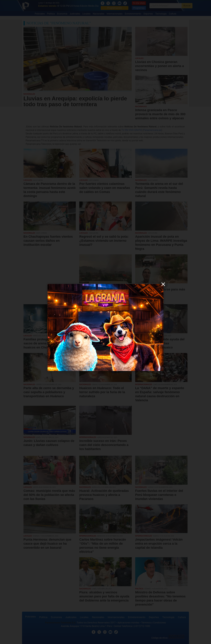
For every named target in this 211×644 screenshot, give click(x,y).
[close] (163, 284)
